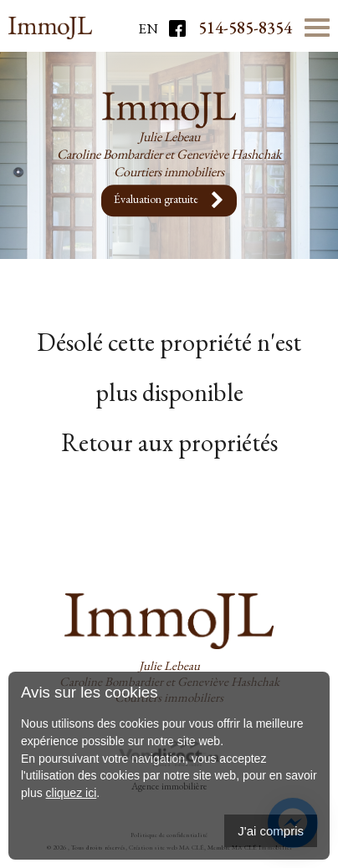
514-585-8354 (245, 28)
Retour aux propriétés (169, 442)
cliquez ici (72, 793)
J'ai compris (271, 831)
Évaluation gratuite (169, 201)
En (148, 28)
